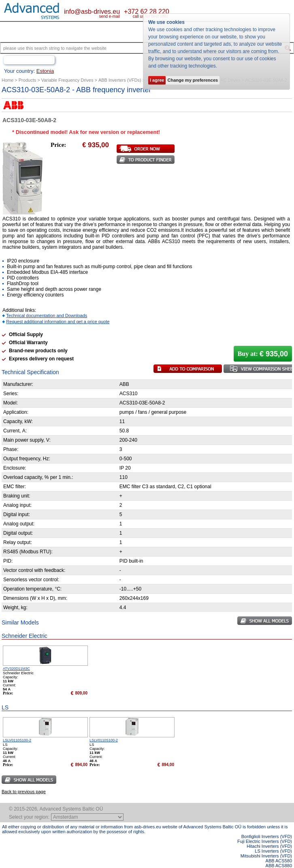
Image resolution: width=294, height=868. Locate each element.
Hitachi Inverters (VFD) (269, 846)
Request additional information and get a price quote (58, 322)
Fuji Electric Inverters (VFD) (265, 841)
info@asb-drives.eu (92, 12)
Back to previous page (24, 792)
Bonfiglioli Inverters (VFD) (267, 836)
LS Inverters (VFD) (273, 851)
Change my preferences (193, 80)
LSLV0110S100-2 (17, 740)
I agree (157, 80)
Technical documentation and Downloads (47, 315)
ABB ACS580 (279, 861)
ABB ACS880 (279, 866)
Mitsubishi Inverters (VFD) (266, 856)
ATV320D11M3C (16, 669)
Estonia (45, 71)
